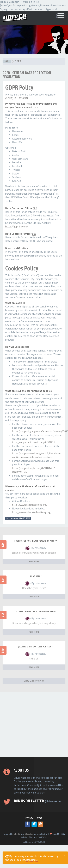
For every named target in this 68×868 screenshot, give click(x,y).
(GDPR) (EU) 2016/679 (17, 98)
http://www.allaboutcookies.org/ (30, 505)
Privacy (29, 818)
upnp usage (36, 576)
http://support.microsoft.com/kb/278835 (33, 442)
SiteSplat (29, 834)
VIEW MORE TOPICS (34, 681)
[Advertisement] (32, 724)
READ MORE (34, 561)
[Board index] (7, 61)
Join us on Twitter (38, 801)
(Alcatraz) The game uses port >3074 (36, 647)
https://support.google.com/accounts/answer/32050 (40, 431)
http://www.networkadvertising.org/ (32, 512)
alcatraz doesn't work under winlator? (36, 611)
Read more (32, 860)
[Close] (65, 856)
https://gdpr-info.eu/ (17, 227)
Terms (39, 818)
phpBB (17, 834)
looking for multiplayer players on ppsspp (36, 541)
